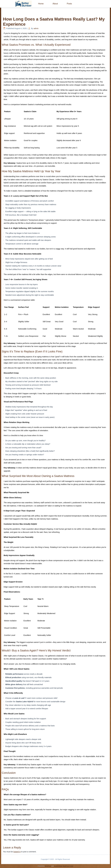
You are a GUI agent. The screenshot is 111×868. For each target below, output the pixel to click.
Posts (69, 4)
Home (41, 4)
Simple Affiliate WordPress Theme (64, 866)
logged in (17, 852)
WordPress (48, 866)
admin (36, 28)
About (55, 4)
